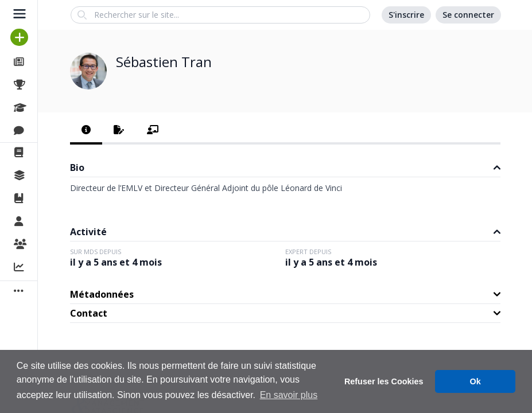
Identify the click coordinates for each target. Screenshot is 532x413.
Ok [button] (475, 381)
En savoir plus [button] (289, 395)
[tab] (86, 131)
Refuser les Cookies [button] (384, 381)
